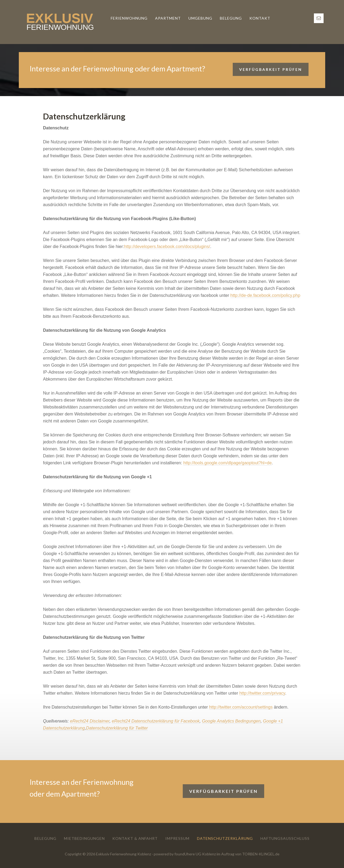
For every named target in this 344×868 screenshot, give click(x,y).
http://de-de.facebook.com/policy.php (265, 295)
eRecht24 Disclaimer (90, 721)
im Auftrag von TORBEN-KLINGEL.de (248, 854)
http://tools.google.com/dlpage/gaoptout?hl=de (227, 463)
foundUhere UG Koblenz (195, 854)
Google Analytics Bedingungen (231, 721)
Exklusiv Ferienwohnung (59, 22)
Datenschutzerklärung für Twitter (117, 728)
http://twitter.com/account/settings (241, 707)
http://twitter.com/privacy (262, 693)
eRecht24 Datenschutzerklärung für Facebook (156, 721)
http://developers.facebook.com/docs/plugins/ (167, 247)
